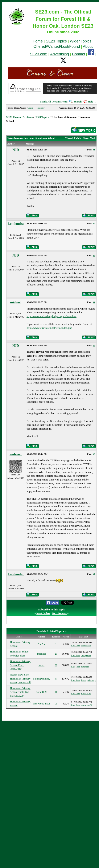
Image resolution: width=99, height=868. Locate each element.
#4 (94, 302)
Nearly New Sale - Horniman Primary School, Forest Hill (20, 678)
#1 (94, 150)
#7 (94, 574)
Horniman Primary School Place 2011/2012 (20, 665)
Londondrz (16, 224)
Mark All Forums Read (54, 102)
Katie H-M (42, 692)
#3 (94, 255)
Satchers (85, 667)
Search (75, 102)
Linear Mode (89, 138)
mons (41, 665)
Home (38, 41)
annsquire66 (87, 705)
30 (56, 665)
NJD (16, 150)
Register (41, 108)
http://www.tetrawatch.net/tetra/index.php (49, 328)
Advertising (60, 54)
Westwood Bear (41, 704)
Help (88, 102)
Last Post (76, 646)
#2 (94, 224)
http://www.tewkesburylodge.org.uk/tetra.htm (51, 316)
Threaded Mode (73, 138)
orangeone (86, 655)
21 (56, 654)
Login (30, 108)
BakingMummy (41, 679)
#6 (94, 454)
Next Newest (59, 613)
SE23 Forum (13, 117)
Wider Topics (81, 41)
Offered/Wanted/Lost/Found (57, 46)
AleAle (42, 644)
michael (16, 302)
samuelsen (86, 646)
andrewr (16, 454)
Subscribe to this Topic (51, 609)
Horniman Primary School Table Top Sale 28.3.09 (20, 692)
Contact (79, 54)
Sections (28, 117)
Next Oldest (43, 613)
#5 (94, 345)
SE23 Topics (56, 41)
